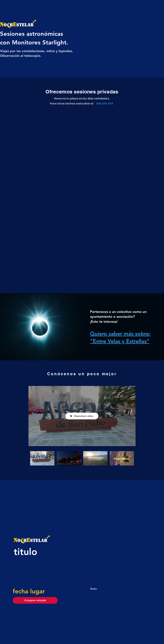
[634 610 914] (105, 104)
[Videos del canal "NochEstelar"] (82, 462)
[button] (35, 600)
